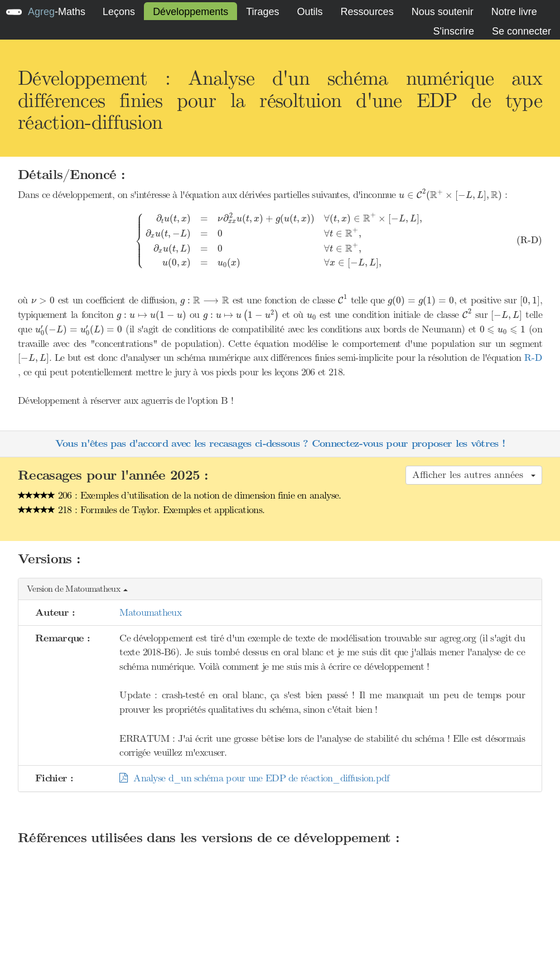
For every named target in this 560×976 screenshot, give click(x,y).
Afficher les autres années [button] (474, 475)
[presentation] (450, 195)
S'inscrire (453, 31)
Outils (310, 12)
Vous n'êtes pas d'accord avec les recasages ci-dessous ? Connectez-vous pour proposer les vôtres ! (280, 444)
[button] (280, 589)
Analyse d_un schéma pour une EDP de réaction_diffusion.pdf (254, 778)
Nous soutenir (443, 12)
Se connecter (522, 31)
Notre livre (514, 12)
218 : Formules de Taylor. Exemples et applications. (141, 510)
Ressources (367, 12)
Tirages (262, 12)
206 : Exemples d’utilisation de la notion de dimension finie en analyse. (179, 495)
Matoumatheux (150, 612)
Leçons (119, 12)
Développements (190, 12)
